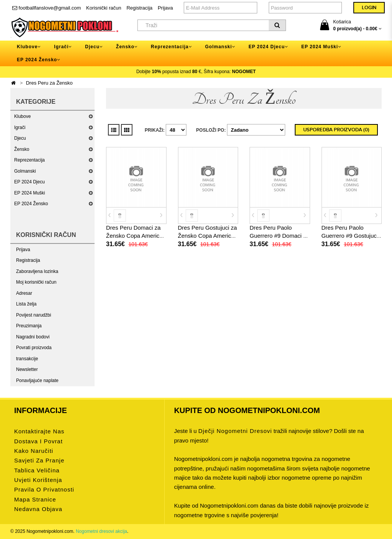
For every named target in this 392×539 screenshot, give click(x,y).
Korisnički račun (104, 8)
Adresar (24, 293)
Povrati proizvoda (34, 348)
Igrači (20, 127)
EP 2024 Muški (30, 193)
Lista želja (26, 304)
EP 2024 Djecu (29, 182)
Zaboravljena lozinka (37, 271)
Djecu (20, 138)
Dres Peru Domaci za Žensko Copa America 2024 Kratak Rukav (134, 236)
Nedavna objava (38, 509)
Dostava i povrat (38, 441)
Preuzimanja (29, 326)
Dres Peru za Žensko (49, 83)
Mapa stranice (35, 499)
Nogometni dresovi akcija (101, 531)
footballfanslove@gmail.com (47, 8)
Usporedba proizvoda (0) (336, 130)
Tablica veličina (37, 470)
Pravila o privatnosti (44, 489)
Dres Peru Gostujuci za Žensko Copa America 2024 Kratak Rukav (207, 236)
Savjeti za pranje (39, 460)
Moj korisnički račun (36, 282)
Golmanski (25, 171)
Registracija (139, 8)
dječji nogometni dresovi (235, 431)
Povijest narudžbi (33, 315)
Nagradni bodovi (33, 337)
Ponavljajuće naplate (37, 381)
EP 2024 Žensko (31, 204)
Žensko (22, 149)
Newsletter (27, 369)
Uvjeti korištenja (38, 480)
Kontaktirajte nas (39, 431)
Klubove (22, 116)
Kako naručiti (34, 451)
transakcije (27, 359)
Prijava (165, 8)
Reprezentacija (29, 160)
